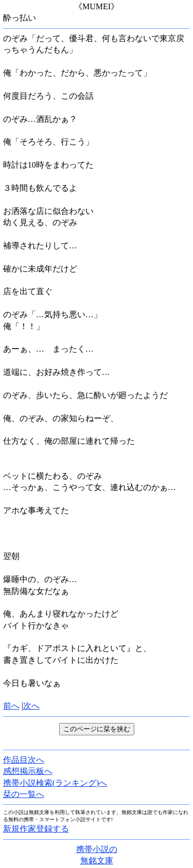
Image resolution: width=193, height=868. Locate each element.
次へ (31, 706)
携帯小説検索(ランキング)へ (55, 783)
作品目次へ (24, 760)
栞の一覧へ (24, 794)
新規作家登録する (36, 829)
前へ (11, 706)
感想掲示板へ (28, 771)
